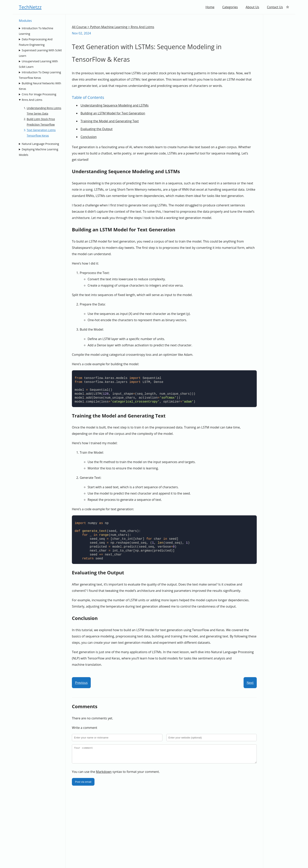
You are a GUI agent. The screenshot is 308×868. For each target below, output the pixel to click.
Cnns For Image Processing (39, 94)
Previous (81, 683)
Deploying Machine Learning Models (38, 152)
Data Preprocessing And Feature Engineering (36, 42)
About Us (253, 7)
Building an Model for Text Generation (113, 113)
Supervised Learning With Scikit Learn (40, 53)
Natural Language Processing (40, 144)
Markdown (104, 775)
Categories (230, 7)
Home (210, 7)
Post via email (83, 785)
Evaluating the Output (97, 129)
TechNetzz (30, 7)
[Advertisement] (279, 73)
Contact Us (275, 7)
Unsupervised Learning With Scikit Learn (38, 64)
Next (250, 683)
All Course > (81, 27)
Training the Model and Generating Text (110, 121)
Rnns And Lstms (32, 100)
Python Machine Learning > (110, 27)
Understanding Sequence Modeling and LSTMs (115, 105)
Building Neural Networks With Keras (40, 86)
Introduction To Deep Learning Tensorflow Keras (40, 75)
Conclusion (89, 137)
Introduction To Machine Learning (36, 31)
